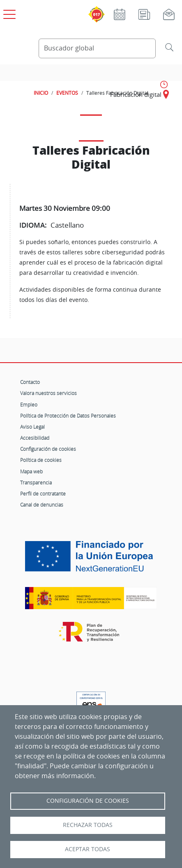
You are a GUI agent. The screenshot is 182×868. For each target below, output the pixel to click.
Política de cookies (41, 460)
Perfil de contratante (43, 493)
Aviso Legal (32, 427)
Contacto (30, 382)
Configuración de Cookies (88, 801)
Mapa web (31, 471)
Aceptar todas (88, 849)
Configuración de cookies (48, 449)
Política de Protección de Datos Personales (68, 416)
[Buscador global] (97, 48)
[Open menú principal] (8, 13)
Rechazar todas (88, 825)
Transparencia (36, 482)
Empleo (29, 404)
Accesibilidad (35, 438)
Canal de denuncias (42, 505)
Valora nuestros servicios (48, 393)
